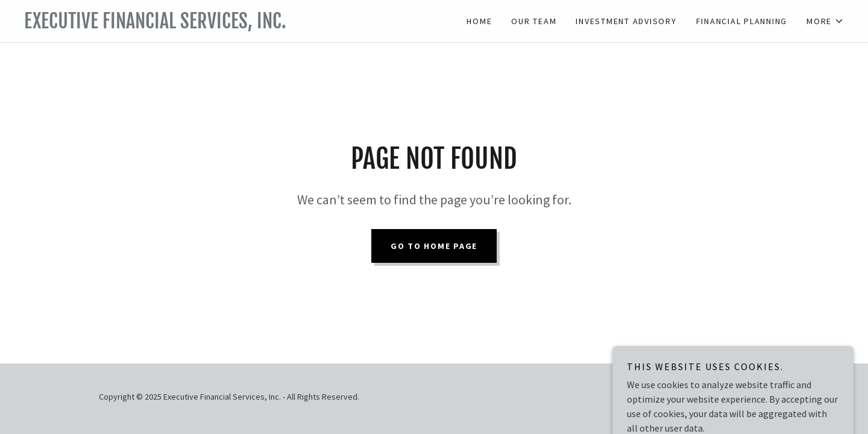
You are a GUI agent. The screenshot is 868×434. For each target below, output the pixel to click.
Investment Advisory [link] (626, 21)
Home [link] (479, 21)
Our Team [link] (534, 21)
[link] (229, 25)
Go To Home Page (434, 246)
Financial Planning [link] (742, 21)
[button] (825, 21)
